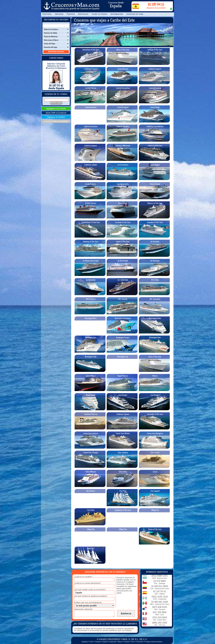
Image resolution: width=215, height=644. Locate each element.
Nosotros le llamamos (56, 68)
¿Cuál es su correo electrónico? (87, 583)
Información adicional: (83, 609)
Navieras (59, 14)
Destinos (47, 14)
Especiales (83, 14)
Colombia (98, 642)
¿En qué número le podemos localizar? (91, 596)
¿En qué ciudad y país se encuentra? (90, 590)
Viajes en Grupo (99, 14)
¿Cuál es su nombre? (83, 577)
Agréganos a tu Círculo (56, 108)
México (120, 642)
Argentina (85, 642)
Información (117, 14)
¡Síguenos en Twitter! (56, 117)
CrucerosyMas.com (71, 6)
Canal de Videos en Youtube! (56, 121)
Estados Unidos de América (154, 642)
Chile (91, 642)
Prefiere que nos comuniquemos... (89, 602)
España (105, 642)
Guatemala (113, 642)
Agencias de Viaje (135, 14)
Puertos (71, 14)
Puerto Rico (140, 642)
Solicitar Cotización (56, 64)
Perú (133, 642)
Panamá (127, 642)
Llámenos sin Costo (56, 66)
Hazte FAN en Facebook (56, 113)
